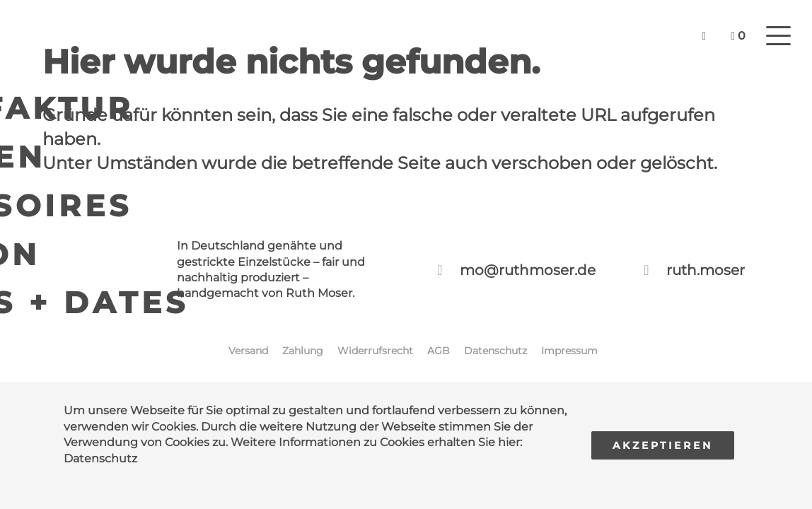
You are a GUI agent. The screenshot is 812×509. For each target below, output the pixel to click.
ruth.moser (706, 270)
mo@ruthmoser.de (528, 270)
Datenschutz (100, 458)
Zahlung (303, 351)
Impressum (569, 351)
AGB (439, 351)
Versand (248, 351)
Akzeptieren (663, 445)
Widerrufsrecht (375, 351)
